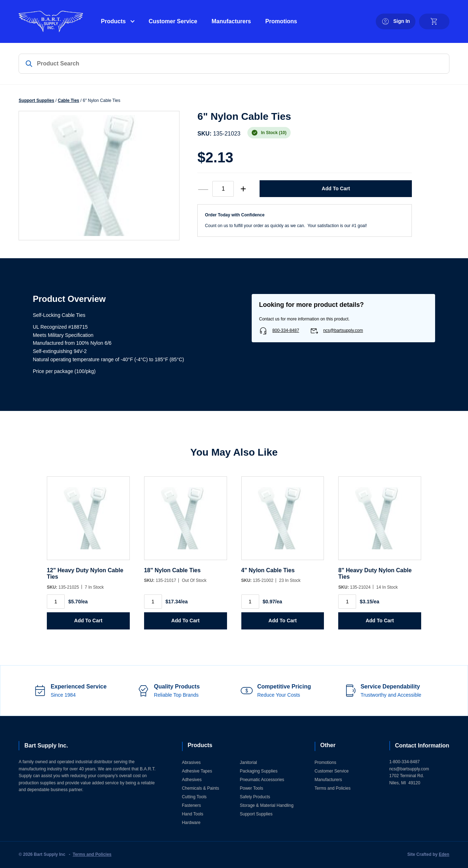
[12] (88, 522)
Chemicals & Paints (201, 788)
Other (328, 745)
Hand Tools (193, 814)
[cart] (434, 21)
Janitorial (248, 762)
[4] (283, 522)
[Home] (51, 21)
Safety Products (255, 797)
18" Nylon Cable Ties (172, 570)
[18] (186, 522)
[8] (380, 522)
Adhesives (192, 780)
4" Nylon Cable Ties (268, 570)
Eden (444, 854)
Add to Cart (336, 188)
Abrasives (191, 762)
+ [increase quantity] (243, 189)
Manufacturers (231, 21)
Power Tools (252, 788)
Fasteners (191, 805)
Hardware (191, 823)
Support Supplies (36, 100)
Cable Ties (69, 100)
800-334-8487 (286, 330)
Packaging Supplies (259, 771)
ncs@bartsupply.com (343, 330)
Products (113, 21)
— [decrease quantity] (203, 189)
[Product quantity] (223, 189)
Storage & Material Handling (267, 805)
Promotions (281, 21)
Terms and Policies (333, 788)
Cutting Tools (194, 797)
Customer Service (173, 21)
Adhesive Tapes (197, 771)
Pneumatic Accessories (262, 780)
